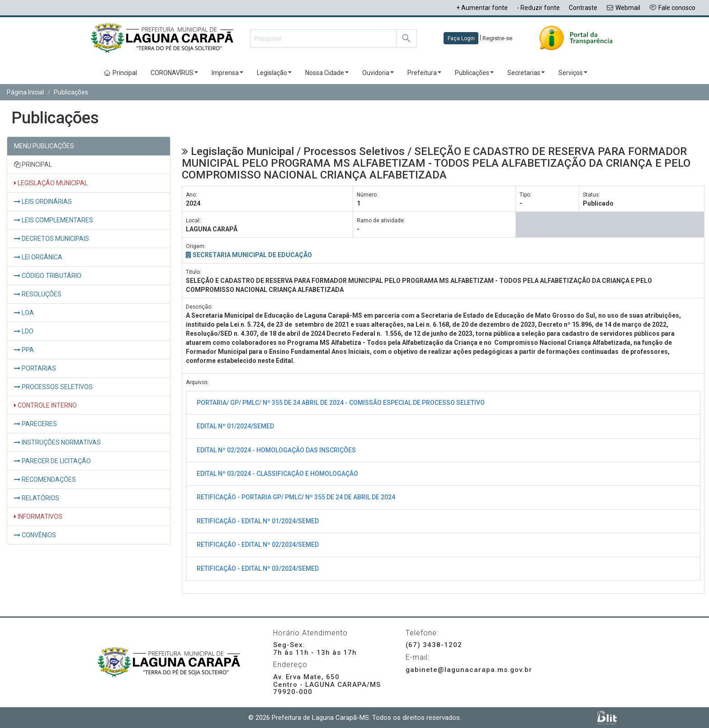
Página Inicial (25, 92)
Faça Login (461, 38)
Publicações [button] (474, 73)
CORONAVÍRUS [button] (174, 73)
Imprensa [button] (227, 73)
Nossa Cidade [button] (327, 73)
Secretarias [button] (526, 73)
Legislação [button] (274, 73)
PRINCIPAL (33, 164)
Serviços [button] (573, 73)
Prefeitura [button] (424, 73)
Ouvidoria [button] (378, 73)
